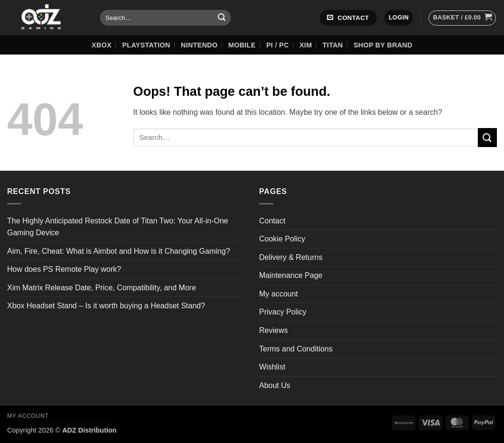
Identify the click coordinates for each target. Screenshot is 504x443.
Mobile (242, 45)
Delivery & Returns (291, 257)
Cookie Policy (282, 239)
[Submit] (222, 18)
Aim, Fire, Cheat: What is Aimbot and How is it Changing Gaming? (119, 251)
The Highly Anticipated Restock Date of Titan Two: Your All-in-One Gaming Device (118, 227)
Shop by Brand (383, 45)
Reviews (273, 330)
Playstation (146, 45)
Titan (333, 45)
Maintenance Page (291, 275)
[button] (399, 18)
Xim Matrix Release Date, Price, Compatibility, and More (102, 288)
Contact (272, 221)
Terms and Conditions (296, 349)
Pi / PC (278, 45)
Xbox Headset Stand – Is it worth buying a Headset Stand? (106, 306)
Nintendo (199, 45)
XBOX (102, 45)
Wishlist (272, 367)
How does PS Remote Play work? (64, 269)
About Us (275, 385)
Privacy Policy (283, 312)
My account (279, 294)
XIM (306, 45)
